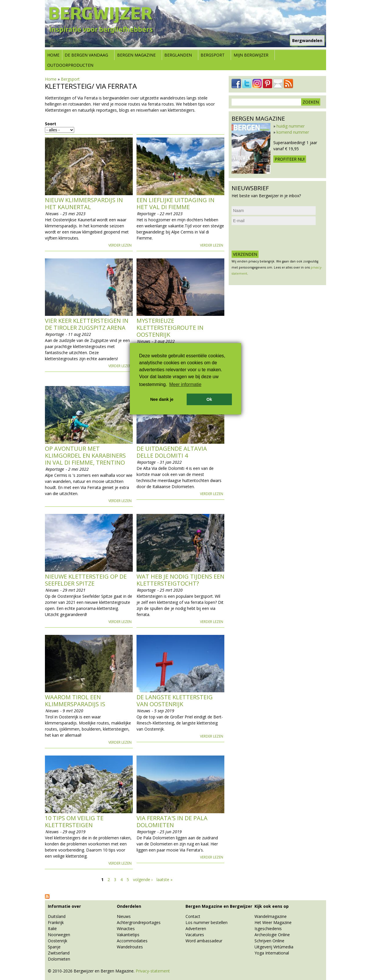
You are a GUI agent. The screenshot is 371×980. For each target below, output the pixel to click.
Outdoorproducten (70, 65)
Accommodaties (132, 941)
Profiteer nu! (290, 159)
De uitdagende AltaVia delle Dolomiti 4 (172, 452)
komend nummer (293, 132)
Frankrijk (56, 922)
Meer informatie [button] (185, 384)
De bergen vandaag (86, 55)
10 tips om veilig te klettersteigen (74, 822)
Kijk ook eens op (272, 906)
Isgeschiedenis (268, 929)
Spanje (54, 947)
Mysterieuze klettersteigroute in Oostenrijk (170, 328)
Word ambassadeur (204, 941)
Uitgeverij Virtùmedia (274, 947)
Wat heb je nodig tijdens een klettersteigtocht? (180, 580)
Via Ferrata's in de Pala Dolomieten (172, 822)
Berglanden (178, 55)
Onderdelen (129, 906)
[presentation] (276, 238)
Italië (52, 929)
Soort (51, 124)
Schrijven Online (269, 941)
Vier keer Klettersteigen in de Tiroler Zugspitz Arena (87, 324)
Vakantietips (128, 935)
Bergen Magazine (136, 55)
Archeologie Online (272, 935)
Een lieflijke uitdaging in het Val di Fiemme (176, 203)
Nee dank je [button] (162, 399)
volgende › (143, 880)
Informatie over (64, 906)
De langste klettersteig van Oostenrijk (175, 701)
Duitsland (57, 916)
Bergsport (213, 55)
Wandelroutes (130, 947)
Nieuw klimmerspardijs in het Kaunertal (84, 203)
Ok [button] (209, 399)
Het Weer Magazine (273, 922)
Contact (193, 916)
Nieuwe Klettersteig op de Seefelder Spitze (86, 580)
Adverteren (196, 929)
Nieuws (124, 916)
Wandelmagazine (271, 916)
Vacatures (195, 935)
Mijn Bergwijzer (251, 55)
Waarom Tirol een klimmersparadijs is (75, 701)
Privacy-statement (153, 971)
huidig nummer (291, 126)
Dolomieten (59, 959)
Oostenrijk (58, 941)
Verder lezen (120, 245)
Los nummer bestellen (207, 922)
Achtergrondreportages (139, 922)
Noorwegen (59, 935)
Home (53, 55)
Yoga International (272, 953)
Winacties (126, 929)
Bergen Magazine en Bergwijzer (219, 906)
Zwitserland (59, 953)
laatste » (164, 880)
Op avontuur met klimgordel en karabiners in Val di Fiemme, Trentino (85, 455)
